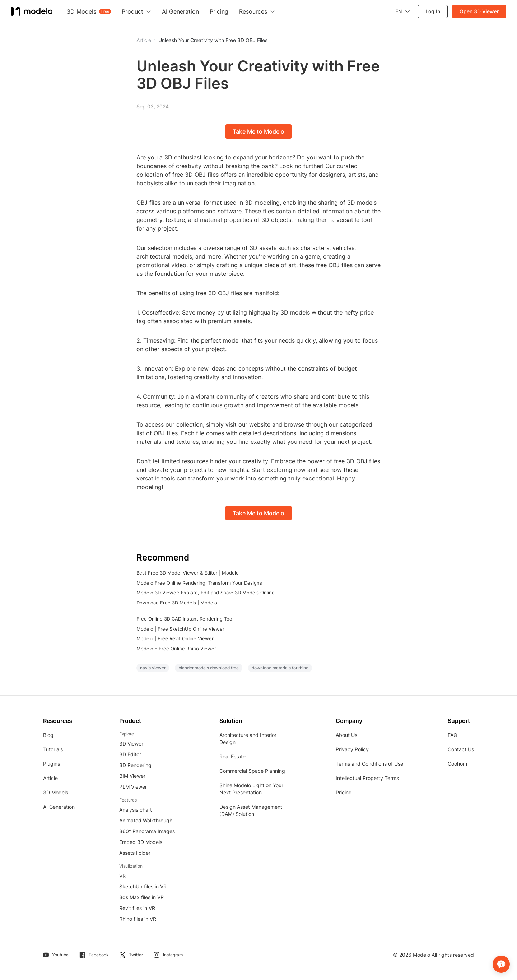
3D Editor (130, 754)
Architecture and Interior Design (248, 739)
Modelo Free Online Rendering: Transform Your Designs (199, 583)
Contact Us (461, 749)
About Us (346, 735)
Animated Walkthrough (146, 820)
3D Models (56, 792)
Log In (433, 11)
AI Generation (59, 807)
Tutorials (53, 749)
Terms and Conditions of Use (369, 764)
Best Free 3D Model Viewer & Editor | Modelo (188, 573)
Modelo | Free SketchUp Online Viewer (180, 629)
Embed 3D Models (141, 842)
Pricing (344, 792)
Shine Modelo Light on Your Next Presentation (251, 789)
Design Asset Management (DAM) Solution (251, 810)
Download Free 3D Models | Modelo (177, 603)
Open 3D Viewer (479, 11)
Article (50, 778)
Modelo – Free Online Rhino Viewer (176, 649)
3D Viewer (131, 744)
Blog (48, 735)
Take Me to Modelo (258, 131)
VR (122, 876)
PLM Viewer (133, 787)
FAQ (453, 735)
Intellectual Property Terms (367, 778)
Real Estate (232, 756)
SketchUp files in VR (143, 886)
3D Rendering (135, 765)
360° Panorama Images (147, 831)
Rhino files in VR (138, 919)
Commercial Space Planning (252, 771)
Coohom (457, 764)
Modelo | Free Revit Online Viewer (175, 638)
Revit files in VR (137, 908)
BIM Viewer (132, 776)
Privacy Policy (352, 749)
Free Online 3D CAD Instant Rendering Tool (185, 619)
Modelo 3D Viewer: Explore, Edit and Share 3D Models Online (206, 593)
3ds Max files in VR (141, 897)
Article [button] (144, 40)
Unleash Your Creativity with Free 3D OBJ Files (213, 40)
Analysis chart (136, 810)
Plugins (52, 764)
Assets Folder (135, 853)
